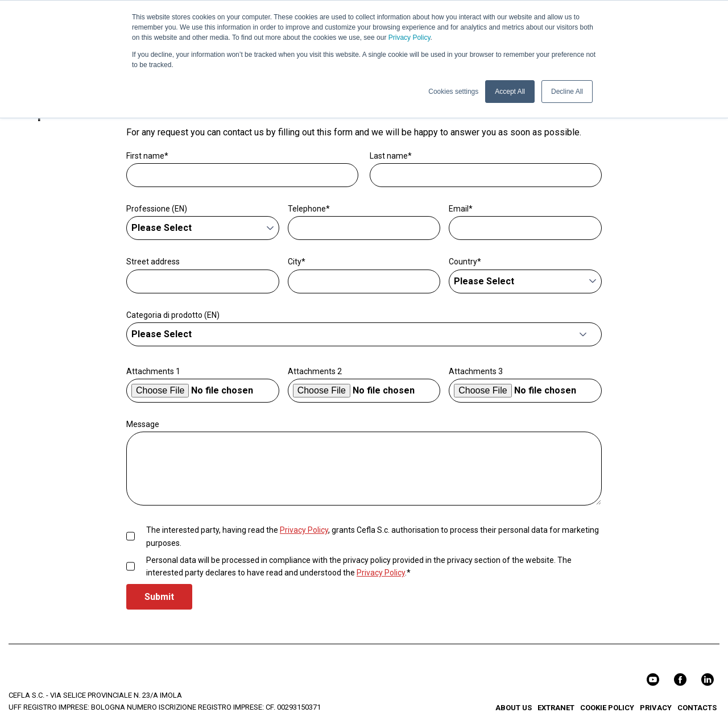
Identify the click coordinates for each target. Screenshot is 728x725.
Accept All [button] (510, 92)
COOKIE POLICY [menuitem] (607, 708)
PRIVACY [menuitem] (656, 708)
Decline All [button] (567, 92)
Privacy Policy (409, 38)
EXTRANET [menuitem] (556, 708)
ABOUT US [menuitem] (514, 708)
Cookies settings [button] (453, 92)
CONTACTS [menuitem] (697, 708)
